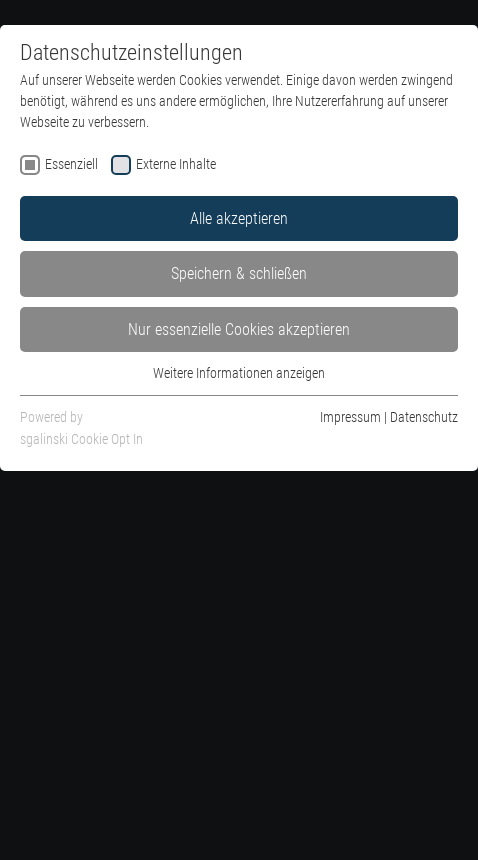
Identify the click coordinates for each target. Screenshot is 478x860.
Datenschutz (424, 417)
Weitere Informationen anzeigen (239, 373)
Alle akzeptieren (239, 218)
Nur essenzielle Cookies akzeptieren (239, 329)
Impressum (350, 417)
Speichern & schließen (239, 273)
